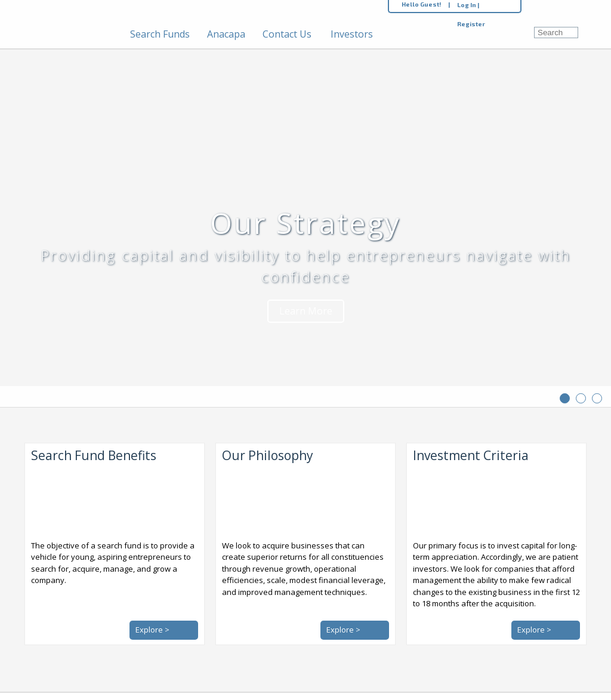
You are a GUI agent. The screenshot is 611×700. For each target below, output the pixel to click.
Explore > (152, 630)
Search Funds (160, 34)
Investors (352, 34)
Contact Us (287, 34)
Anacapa (226, 34)
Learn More (306, 311)
